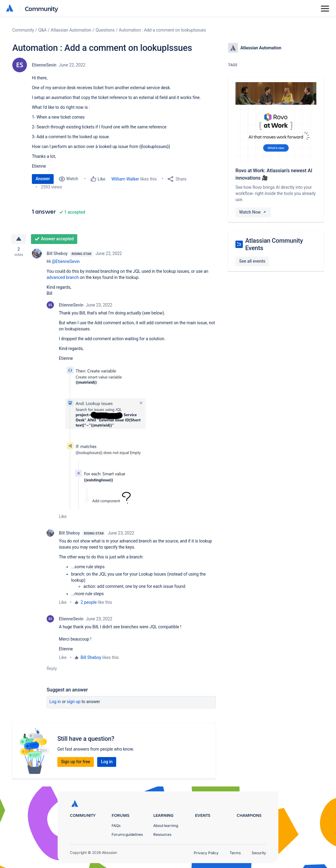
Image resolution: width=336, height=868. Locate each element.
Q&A (42, 30)
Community (42, 8)
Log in (55, 702)
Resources (162, 834)
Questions (105, 30)
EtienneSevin (44, 65)
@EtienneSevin (66, 262)
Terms (235, 853)
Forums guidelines (127, 834)
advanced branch (63, 278)
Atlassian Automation (71, 30)
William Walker (125, 179)
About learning (166, 826)
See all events (252, 261)
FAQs (116, 826)
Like (63, 517)
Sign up (74, 702)
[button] (107, 438)
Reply (52, 669)
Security (259, 853)
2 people (89, 603)
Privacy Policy (206, 853)
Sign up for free (76, 762)
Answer (43, 179)
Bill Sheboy (57, 254)
